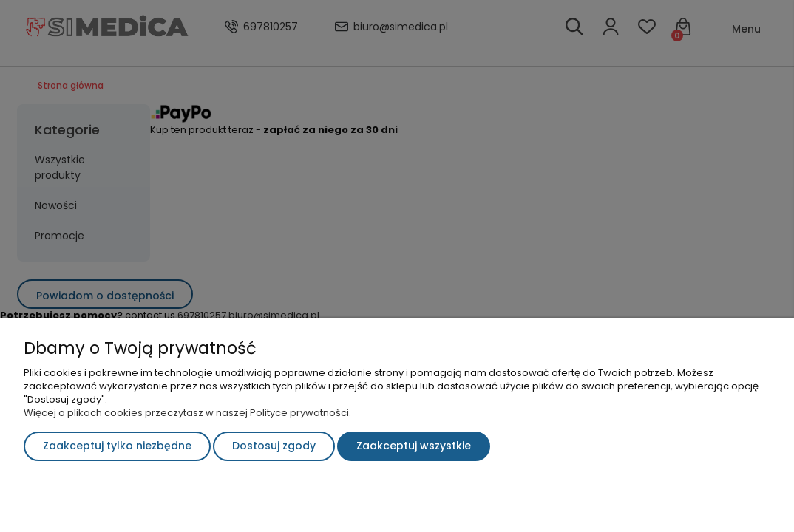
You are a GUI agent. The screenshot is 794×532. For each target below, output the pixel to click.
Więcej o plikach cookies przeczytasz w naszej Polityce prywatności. (187, 413)
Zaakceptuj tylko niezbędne (117, 446)
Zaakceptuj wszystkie (414, 446)
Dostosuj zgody (274, 446)
